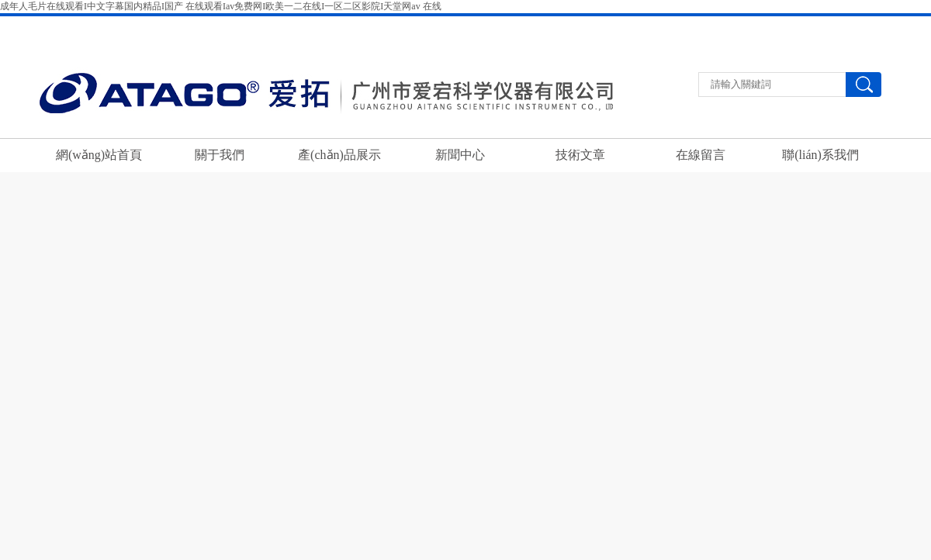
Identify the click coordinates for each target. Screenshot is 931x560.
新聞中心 (460, 155)
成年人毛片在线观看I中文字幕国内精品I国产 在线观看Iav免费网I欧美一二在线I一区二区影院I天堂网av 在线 (221, 6)
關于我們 (220, 155)
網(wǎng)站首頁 (99, 155)
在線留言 (851, 26)
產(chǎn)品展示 (339, 155)
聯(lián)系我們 (792, 26)
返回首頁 (733, 26)
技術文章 (580, 155)
